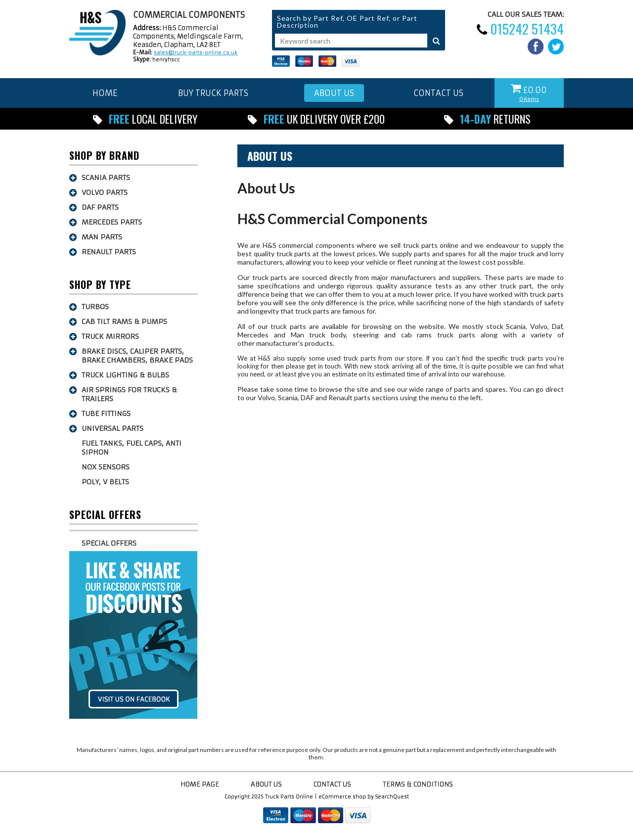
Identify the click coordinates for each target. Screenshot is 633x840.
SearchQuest (392, 797)
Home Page (200, 784)
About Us (270, 156)
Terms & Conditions (418, 784)
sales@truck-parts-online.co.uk (196, 53)
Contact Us (332, 784)
